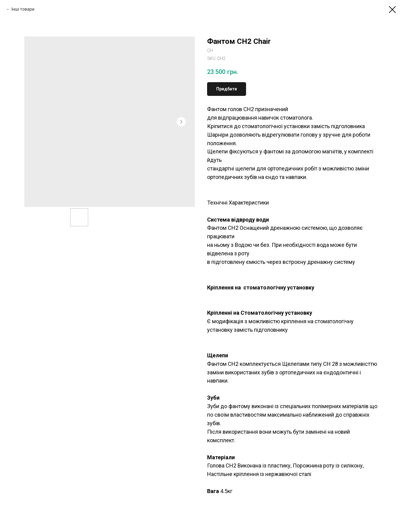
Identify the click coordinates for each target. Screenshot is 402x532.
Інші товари (23, 9)
